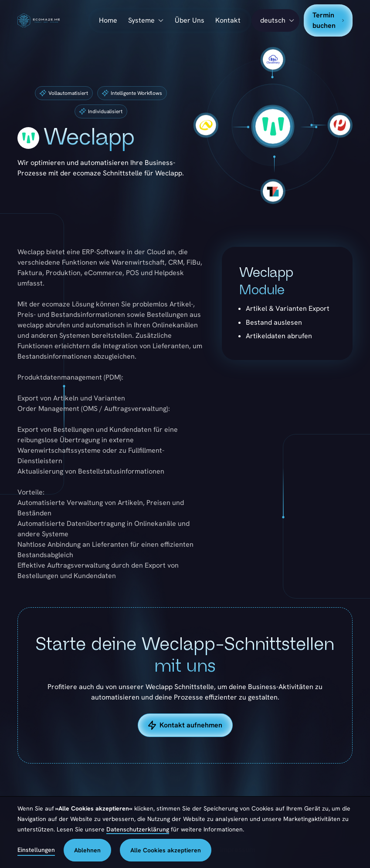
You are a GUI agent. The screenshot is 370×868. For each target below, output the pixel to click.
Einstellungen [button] (36, 850)
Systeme (141, 20)
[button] (275, 20)
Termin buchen (328, 20)
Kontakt (228, 20)
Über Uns (190, 20)
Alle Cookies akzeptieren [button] (166, 850)
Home (108, 20)
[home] (53, 21)
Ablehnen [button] (87, 850)
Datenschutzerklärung (138, 829)
